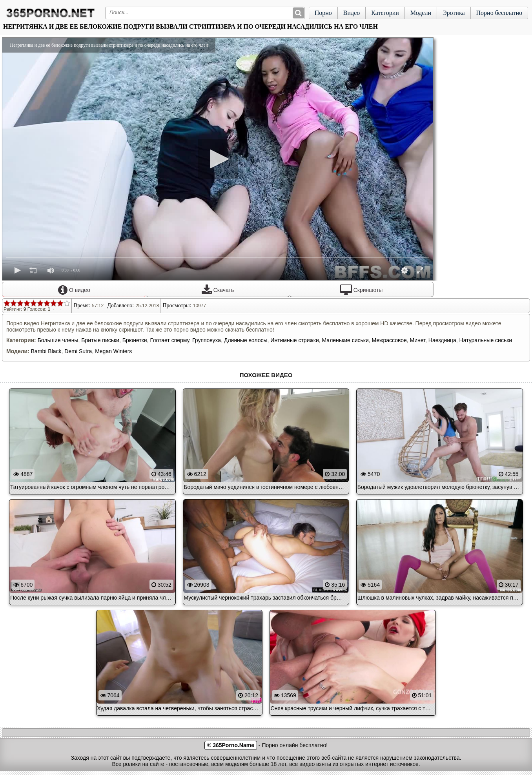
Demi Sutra (78, 351)
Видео (352, 13)
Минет (418, 340)
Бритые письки (100, 340)
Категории (385, 13)
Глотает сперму (169, 340)
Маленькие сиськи (345, 340)
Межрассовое (389, 340)
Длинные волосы (246, 340)
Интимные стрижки (294, 340)
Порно (323, 13)
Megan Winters (113, 351)
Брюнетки (135, 340)
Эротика (454, 13)
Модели (421, 13)
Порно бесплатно (499, 13)
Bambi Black (46, 351)
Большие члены (58, 340)
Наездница (442, 340)
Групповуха (207, 340)
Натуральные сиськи (486, 340)
